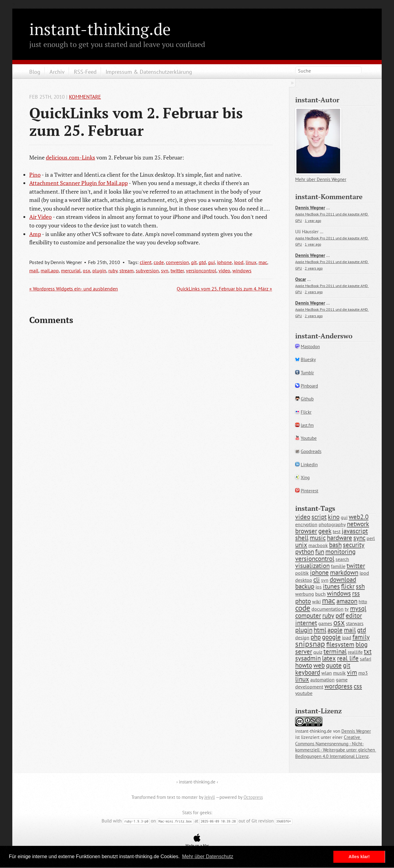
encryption (306, 524)
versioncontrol (201, 270)
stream (127, 270)
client (146, 262)
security (354, 545)
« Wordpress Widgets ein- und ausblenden (74, 289)
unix (301, 545)
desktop (304, 580)
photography (332, 524)
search (342, 559)
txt (368, 651)
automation (322, 680)
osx (86, 270)
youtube (304, 693)
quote (334, 665)
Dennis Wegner (310, 208)
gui (211, 262)
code (159, 262)
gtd (202, 262)
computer (308, 615)
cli (317, 580)
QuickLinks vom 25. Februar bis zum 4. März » (224, 289)
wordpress (338, 686)
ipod (239, 262)
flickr (348, 586)
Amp (35, 234)
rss (356, 593)
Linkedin (309, 465)
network (358, 524)
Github (307, 399)
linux (251, 262)
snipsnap (310, 644)
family (361, 637)
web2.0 (359, 517)
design (302, 637)
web (319, 665)
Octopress (253, 797)
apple (335, 630)
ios (319, 587)
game (342, 680)
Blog (35, 72)
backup (305, 586)
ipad (347, 637)
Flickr (306, 412)
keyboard (308, 672)
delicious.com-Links (70, 157)
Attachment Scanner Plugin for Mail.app (78, 183)
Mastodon (310, 347)
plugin (99, 270)
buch (320, 594)
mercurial (71, 270)
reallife (355, 652)
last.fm (307, 425)
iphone (224, 262)
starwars (355, 623)
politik (302, 573)
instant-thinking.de (100, 29)
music (318, 538)
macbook (318, 545)
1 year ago (313, 221)
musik (339, 673)
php (316, 637)
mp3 (363, 673)
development (309, 687)
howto (304, 665)
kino (334, 517)
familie (338, 566)
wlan (327, 673)
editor (354, 615)
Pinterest (310, 491)
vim (352, 672)
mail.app (50, 270)
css (358, 686)
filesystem (340, 644)
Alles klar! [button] (359, 857)
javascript (355, 531)
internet (306, 623)
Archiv (57, 72)
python (305, 552)
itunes (331, 586)
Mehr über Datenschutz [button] (207, 856)
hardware (340, 538)
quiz (318, 652)
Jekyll (210, 797)
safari (366, 659)
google (331, 637)
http (363, 602)
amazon (347, 601)
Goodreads (311, 451)
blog (362, 644)
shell (302, 538)
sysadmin (308, 658)
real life (348, 658)
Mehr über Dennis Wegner (321, 179)
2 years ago (314, 268)
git (194, 262)
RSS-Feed (85, 72)
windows (242, 270)
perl (371, 538)
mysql (358, 608)
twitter (177, 270)
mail (34, 270)
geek (325, 531)
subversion (147, 270)
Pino (35, 175)
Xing (305, 477)
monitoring (340, 552)
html (320, 630)
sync (359, 538)
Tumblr (307, 373)
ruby (113, 270)
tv (347, 609)
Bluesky (308, 359)
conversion (177, 262)
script (319, 517)
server (304, 651)
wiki (316, 602)
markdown (344, 572)
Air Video (40, 217)
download (343, 580)
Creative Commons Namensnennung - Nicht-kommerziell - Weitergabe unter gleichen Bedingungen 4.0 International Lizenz (336, 747)
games (325, 623)
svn (165, 270)
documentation (328, 609)
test (337, 531)
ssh (360, 586)
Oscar (301, 279)
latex (329, 658)
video (224, 270)
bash (335, 545)
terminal (335, 651)
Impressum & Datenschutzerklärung (149, 72)
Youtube (309, 438)
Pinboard (309, 386)
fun (320, 552)
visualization (312, 566)
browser (306, 531)
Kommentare (85, 97)
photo (303, 601)
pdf (340, 615)
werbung (305, 594)
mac (263, 262)
